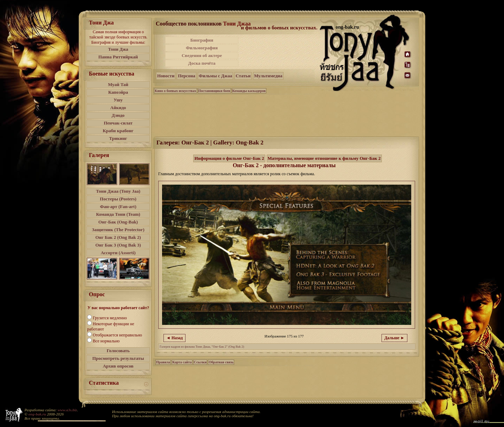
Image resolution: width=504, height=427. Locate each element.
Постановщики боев (214, 91)
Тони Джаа (237, 24)
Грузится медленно (110, 318)
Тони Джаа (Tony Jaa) (118, 191)
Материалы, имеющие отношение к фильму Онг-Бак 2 (324, 158)
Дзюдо (118, 115)
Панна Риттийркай (118, 57)
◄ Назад (174, 338)
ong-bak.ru (37, 414)
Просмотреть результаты (118, 358)
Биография (202, 40)
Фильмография (202, 48)
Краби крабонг (118, 131)
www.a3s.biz (67, 410)
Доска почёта (202, 63)
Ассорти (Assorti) (118, 253)
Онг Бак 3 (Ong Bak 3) (118, 245)
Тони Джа (118, 49)
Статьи (243, 76)
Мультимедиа (268, 76)
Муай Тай (118, 84)
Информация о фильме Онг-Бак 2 (229, 158)
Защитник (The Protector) (118, 230)
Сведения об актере (202, 55)
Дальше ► (394, 338)
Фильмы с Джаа (215, 76)
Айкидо (118, 108)
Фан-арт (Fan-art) (118, 207)
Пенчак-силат (118, 123)
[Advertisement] (280, 52)
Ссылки (200, 362)
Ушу (118, 100)
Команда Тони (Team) (118, 214)
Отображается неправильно (117, 335)
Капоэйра (118, 92)
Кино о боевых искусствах (176, 91)
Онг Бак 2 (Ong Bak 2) (118, 237)
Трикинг (118, 138)
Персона (186, 76)
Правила (163, 362)
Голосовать (118, 351)
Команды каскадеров (249, 91)
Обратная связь (221, 362)
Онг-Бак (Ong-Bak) (118, 222)
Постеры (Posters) (118, 199)
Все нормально (106, 341)
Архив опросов (118, 366)
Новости (166, 76)
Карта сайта (182, 362)
